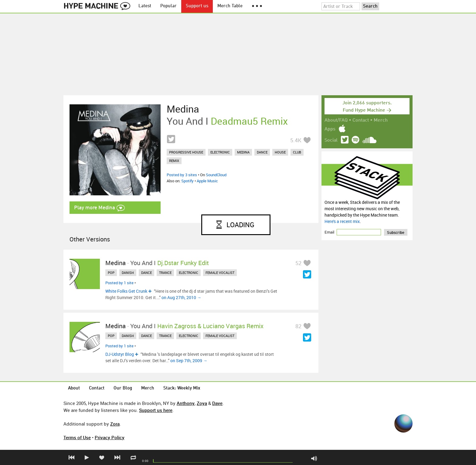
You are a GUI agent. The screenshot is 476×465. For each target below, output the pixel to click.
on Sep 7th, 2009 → (189, 361)
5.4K (296, 140)
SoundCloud (216, 175)
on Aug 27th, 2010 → (181, 297)
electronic (220, 152)
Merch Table (230, 6)
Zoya (202, 403)
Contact (361, 120)
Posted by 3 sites (182, 175)
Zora (115, 424)
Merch (381, 120)
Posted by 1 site (119, 283)
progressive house (186, 152)
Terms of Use (77, 437)
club (297, 152)
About (74, 388)
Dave (217, 403)
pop (111, 273)
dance (262, 152)
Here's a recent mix (342, 221)
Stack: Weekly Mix (182, 388)
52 (298, 263)
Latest (145, 6)
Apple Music (207, 181)
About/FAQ (336, 120)
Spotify (187, 181)
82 (298, 326)
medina (243, 152)
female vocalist (220, 273)
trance (165, 273)
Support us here (156, 410)
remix (174, 161)
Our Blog (123, 388)
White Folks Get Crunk (126, 291)
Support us (197, 6)
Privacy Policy (110, 437)
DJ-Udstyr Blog (120, 354)
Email (330, 232)
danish (128, 273)
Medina (183, 109)
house (280, 152)
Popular (168, 6)
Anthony (186, 403)
